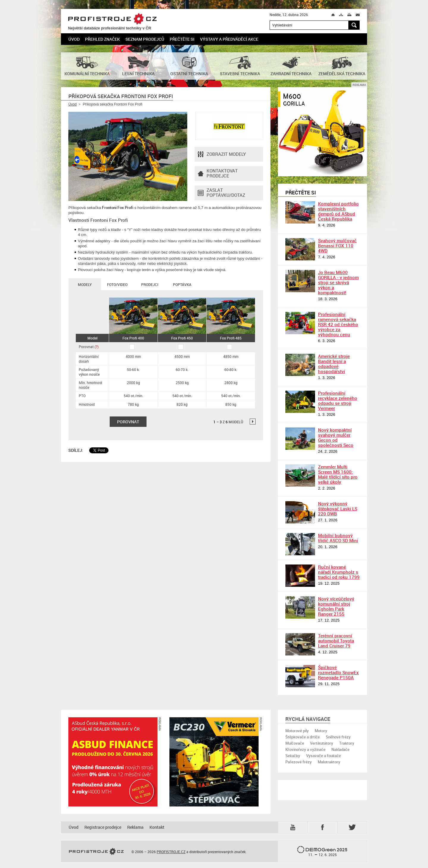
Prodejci (150, 284)
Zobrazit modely (222, 154)
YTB (294, 827)
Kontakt (157, 827)
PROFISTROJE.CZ (112, 19)
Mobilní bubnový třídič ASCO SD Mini (338, 538)
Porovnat (89, 347)
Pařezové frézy (299, 762)
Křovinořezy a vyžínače (305, 749)
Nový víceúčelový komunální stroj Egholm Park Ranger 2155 (336, 606)
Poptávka (182, 284)
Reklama (135, 827)
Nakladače (340, 749)
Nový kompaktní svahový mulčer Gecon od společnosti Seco (336, 437)
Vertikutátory (322, 743)
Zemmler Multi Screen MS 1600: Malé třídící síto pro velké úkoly (338, 474)
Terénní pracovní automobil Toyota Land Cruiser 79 (336, 641)
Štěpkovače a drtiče (303, 737)
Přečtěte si (182, 39)
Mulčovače (295, 743)
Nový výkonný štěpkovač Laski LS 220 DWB (338, 509)
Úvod (74, 39)
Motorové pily (297, 731)
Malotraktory (329, 762)
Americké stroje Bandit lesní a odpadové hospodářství (334, 364)
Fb (323, 827)
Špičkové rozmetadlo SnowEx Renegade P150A (338, 672)
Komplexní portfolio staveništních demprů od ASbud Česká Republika (338, 211)
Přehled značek (102, 39)
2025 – (322, 852)
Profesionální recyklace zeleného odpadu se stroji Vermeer (338, 401)
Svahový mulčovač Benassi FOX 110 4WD (337, 246)
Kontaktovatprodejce (218, 174)
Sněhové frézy (338, 737)
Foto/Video (117, 284)
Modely (85, 284)
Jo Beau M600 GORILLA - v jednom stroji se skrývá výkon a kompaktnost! (338, 282)
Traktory (347, 743)
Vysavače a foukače (324, 756)
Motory (321, 731)
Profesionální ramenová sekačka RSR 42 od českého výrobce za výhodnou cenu (338, 324)
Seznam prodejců (145, 39)
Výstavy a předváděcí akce (229, 39)
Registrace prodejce (103, 827)
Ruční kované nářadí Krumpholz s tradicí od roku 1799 (339, 572)
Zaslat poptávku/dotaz (221, 193)
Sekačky (293, 756)
